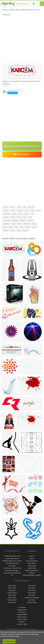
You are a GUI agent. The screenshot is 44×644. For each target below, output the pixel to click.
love (19, 230)
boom (34, 224)
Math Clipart (12, 586)
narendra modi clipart (12, 570)
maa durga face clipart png (12, 568)
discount (31, 207)
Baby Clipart (12, 602)
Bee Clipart (32, 595)
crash (19, 217)
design (28, 227)
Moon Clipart (32, 586)
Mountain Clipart (22, 624)
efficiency (27, 224)
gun (30, 217)
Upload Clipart (32, 568)
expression (7, 220)
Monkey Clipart (22, 617)
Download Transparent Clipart (22, 146)
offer (5, 227)
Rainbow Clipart (32, 602)
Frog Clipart (12, 590)
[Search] (34, 4)
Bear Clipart (32, 600)
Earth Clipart (12, 595)
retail (19, 224)
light (13, 224)
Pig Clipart (22, 622)
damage (6, 217)
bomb (34, 227)
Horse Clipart (32, 593)
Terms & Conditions (32, 561)
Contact (32, 558)
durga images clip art (12, 558)
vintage (6, 230)
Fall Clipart (32, 588)
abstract (25, 230)
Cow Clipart (22, 607)
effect (19, 207)
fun (22, 227)
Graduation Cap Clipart (32, 598)
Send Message (13, 93)
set (24, 207)
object (15, 214)
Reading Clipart (22, 610)
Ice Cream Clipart (22, 619)
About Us (32, 556)
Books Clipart (12, 588)
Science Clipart (12, 600)
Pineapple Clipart (22, 614)
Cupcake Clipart (12, 593)
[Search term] (26, 4)
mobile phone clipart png (12, 556)
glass (38, 210)
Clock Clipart (32, 590)
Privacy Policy (32, 566)
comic (5, 207)
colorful (12, 207)
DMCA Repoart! (22, 154)
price (17, 227)
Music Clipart (12, 598)
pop (21, 214)
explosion (6, 224)
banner (6, 210)
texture (30, 220)
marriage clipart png (12, 563)
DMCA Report (32, 563)
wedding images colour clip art (12, 561)
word (13, 217)
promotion (7, 214)
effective (15, 220)
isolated (20, 210)
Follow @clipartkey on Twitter (32, 575)
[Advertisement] (22, 40)
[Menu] (42, 4)
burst (27, 210)
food (33, 210)
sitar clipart (12, 566)
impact (26, 214)
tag (32, 214)
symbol (23, 220)
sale (25, 217)
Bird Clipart (22, 612)
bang (11, 227)
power (13, 230)
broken (13, 210)
